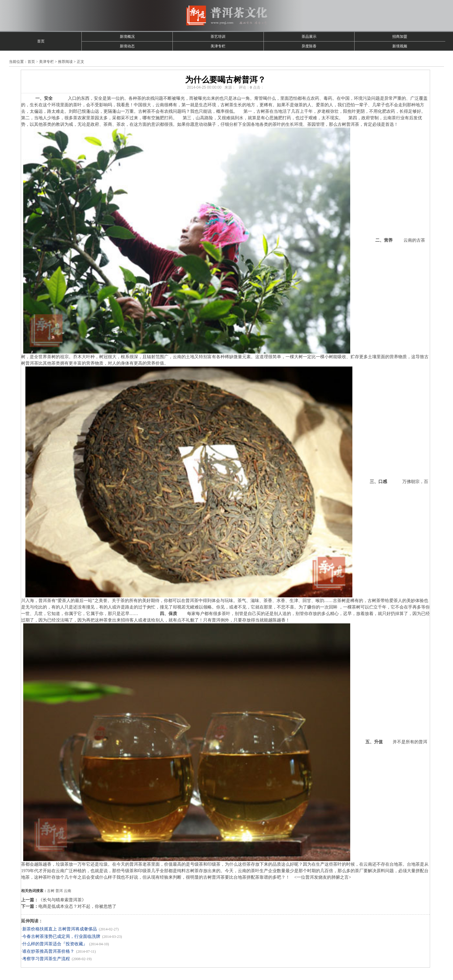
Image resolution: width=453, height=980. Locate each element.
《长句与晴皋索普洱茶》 (62, 900)
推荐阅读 (65, 62)
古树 (51, 891)
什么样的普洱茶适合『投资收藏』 (55, 944)
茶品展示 (309, 37)
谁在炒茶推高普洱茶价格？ (48, 951)
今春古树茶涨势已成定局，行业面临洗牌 (61, 936)
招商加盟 (400, 37)
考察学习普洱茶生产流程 (46, 959)
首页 (41, 41)
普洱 (59, 891)
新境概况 (127, 37)
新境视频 (400, 46)
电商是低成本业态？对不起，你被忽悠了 (77, 906)
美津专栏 (218, 46)
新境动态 (127, 46)
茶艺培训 (218, 37)
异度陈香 (309, 46)
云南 (68, 891)
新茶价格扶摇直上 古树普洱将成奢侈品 (60, 929)
